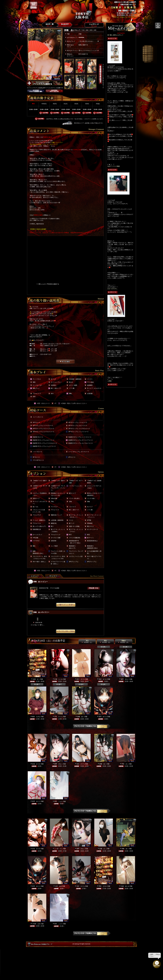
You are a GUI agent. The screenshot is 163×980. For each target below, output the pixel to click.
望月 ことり (58, 801)
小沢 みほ (58, 886)
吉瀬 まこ (36, 679)
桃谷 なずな (36, 717)
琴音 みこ (125, 764)
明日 (105, 642)
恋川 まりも (81, 679)
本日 (87, 642)
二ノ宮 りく (58, 849)
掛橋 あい (81, 717)
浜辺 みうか (103, 679)
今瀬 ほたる (125, 886)
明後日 (124, 642)
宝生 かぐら (58, 717)
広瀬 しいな (58, 679)
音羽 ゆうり (103, 717)
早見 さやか (103, 886)
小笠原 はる (36, 924)
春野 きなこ (125, 679)
